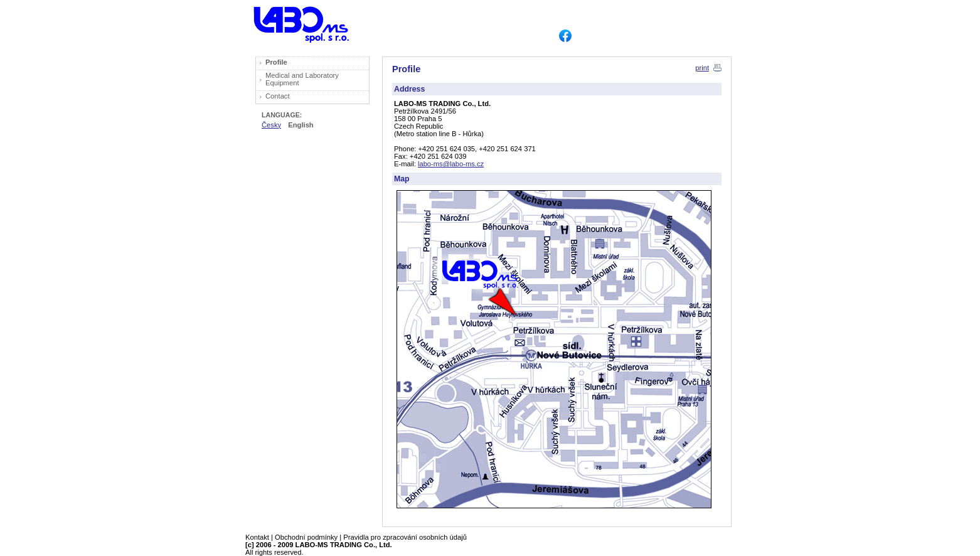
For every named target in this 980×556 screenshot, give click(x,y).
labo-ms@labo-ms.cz (451, 164)
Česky (271, 125)
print (702, 68)
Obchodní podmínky (306, 537)
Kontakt (257, 537)
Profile (276, 62)
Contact (278, 96)
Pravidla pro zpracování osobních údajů (405, 537)
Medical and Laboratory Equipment (302, 79)
